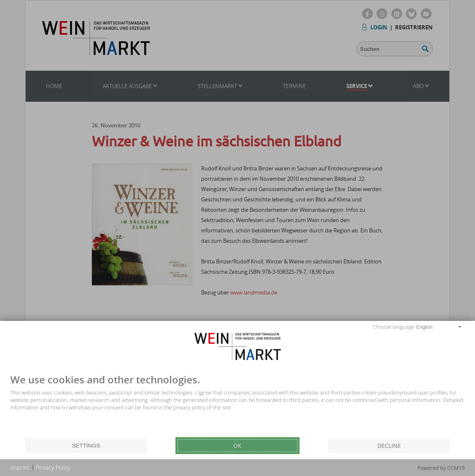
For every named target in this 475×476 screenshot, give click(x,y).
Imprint (20, 468)
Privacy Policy (53, 468)
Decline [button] (389, 446)
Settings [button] (86, 446)
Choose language (393, 327)
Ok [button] (237, 446)
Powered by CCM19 (441, 468)
